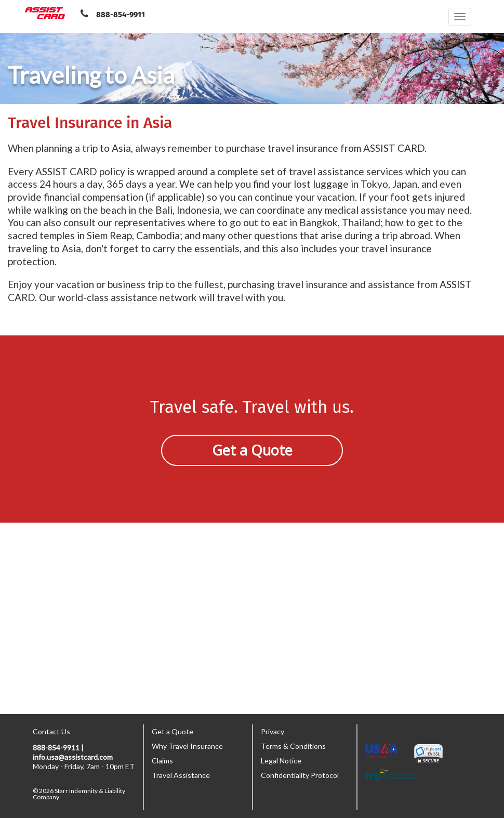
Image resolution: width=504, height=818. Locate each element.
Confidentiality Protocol (300, 775)
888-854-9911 (121, 15)
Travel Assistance (181, 775)
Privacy (273, 731)
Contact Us (51, 731)
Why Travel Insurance (187, 746)
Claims (162, 761)
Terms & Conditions (293, 746)
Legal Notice (281, 761)
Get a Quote (252, 450)
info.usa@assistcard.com (73, 757)
